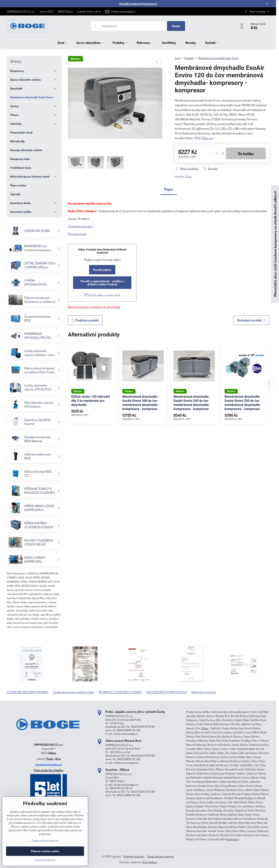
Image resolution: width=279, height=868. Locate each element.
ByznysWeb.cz (150, 862)
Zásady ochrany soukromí (160, 856)
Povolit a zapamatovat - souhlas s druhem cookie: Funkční (102, 283)
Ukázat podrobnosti (45, 860)
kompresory (233, 839)
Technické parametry (80, 226)
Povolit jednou (102, 270)
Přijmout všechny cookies (45, 851)
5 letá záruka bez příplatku (48, 770)
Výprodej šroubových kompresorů (138, 4)
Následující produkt (251, 320)
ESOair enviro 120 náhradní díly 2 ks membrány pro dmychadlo (91, 401)
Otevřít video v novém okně (102, 295)
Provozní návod (77, 234)
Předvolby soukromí (134, 856)
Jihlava (52, 753)
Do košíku (246, 153)
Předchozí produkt (85, 320)
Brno (58, 759)
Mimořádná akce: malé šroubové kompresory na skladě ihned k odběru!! (275, 244)
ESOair (188, 176)
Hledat (176, 26)
